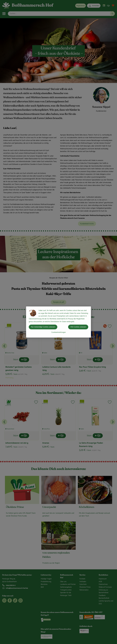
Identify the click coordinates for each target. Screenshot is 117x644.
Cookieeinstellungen (59, 332)
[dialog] (58, 322)
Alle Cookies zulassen (78, 327)
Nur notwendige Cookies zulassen (43, 327)
